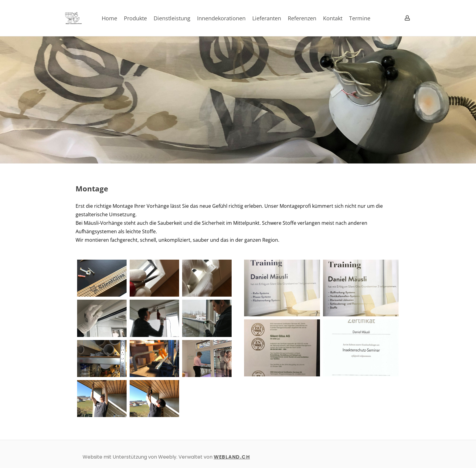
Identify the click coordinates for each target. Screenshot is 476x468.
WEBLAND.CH (232, 457)
